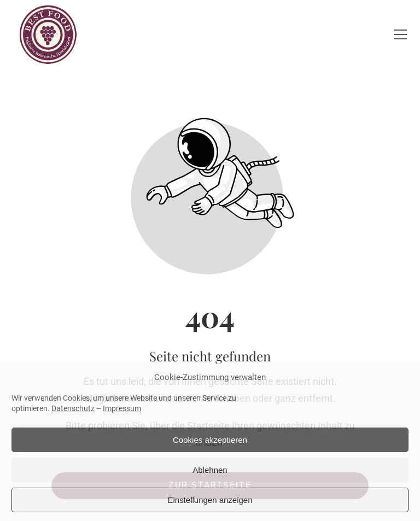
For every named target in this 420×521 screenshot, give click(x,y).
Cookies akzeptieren (210, 440)
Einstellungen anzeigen (210, 500)
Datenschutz (73, 408)
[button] (400, 34)
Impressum (122, 408)
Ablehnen (210, 470)
